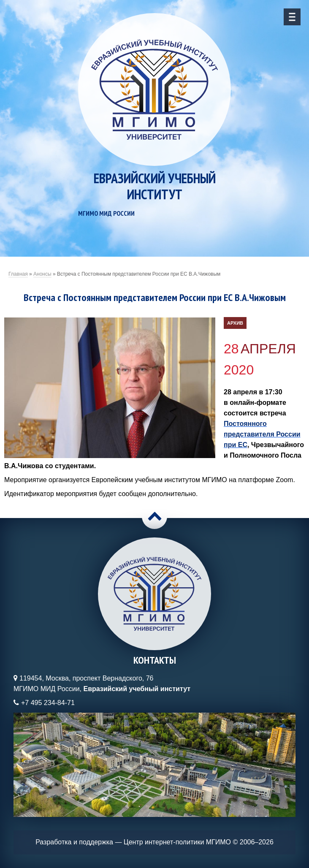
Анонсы (42, 274)
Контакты (155, 660)
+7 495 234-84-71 (48, 703)
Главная (18, 274)
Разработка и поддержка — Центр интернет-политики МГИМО (133, 842)
